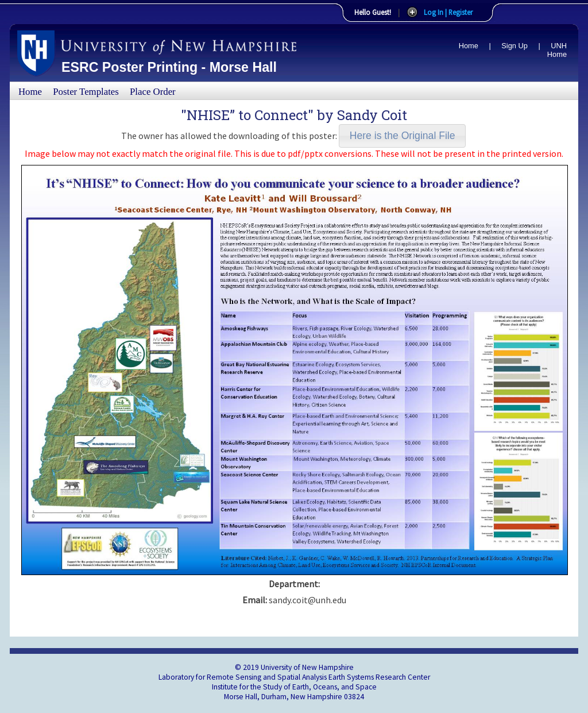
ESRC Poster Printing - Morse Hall (169, 67)
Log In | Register (448, 12)
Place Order (153, 92)
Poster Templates (86, 92)
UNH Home (557, 50)
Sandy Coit (372, 115)
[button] (402, 136)
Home (469, 46)
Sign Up (514, 46)
